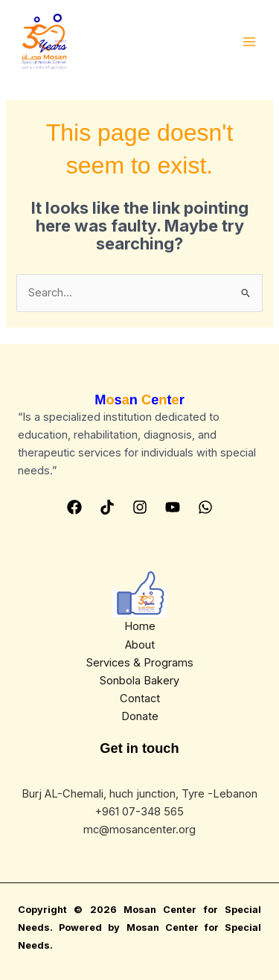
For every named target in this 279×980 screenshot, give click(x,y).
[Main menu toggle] (249, 42)
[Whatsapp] (205, 507)
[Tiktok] (107, 507)
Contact (140, 699)
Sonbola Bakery (139, 681)
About (140, 645)
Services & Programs (140, 663)
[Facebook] (74, 507)
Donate (140, 716)
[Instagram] (140, 507)
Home (140, 626)
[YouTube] (173, 507)
